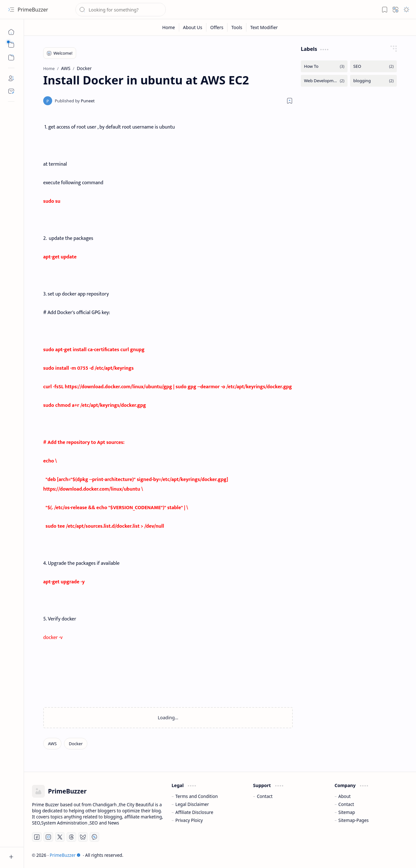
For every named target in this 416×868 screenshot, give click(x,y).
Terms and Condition (197, 796)
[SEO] (373, 66)
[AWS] (52, 744)
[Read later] (290, 101)
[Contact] (11, 91)
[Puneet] (75, 101)
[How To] (324, 66)
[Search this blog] (121, 10)
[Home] (11, 32)
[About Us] (193, 27)
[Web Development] (324, 81)
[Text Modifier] (264, 27)
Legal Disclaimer (192, 804)
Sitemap (347, 812)
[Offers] (217, 27)
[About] (11, 78)
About (344, 796)
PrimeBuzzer (33, 10)
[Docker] (76, 744)
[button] (11, 10)
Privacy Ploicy (189, 820)
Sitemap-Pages (353, 820)
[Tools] (237, 27)
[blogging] (373, 81)
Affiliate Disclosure (194, 812)
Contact (265, 796)
